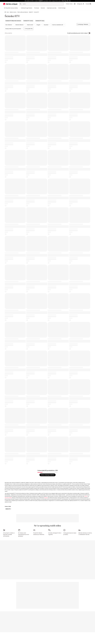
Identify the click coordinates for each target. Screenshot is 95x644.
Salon (8, 12)
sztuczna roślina (8, 498)
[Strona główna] (5, 12)
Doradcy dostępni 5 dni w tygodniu (55, 533)
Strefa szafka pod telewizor (23, 12)
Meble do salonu (13, 12)
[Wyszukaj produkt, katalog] (21, 4)
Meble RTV (31, 12)
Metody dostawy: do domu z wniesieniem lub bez (85, 533)
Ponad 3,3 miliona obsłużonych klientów (39, 533)
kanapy (46, 498)
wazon (86, 496)
